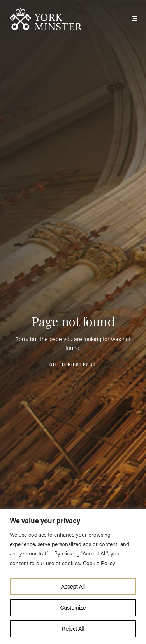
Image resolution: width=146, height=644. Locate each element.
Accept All (73, 587)
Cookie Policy (99, 563)
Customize (73, 608)
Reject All (73, 629)
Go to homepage (73, 365)
